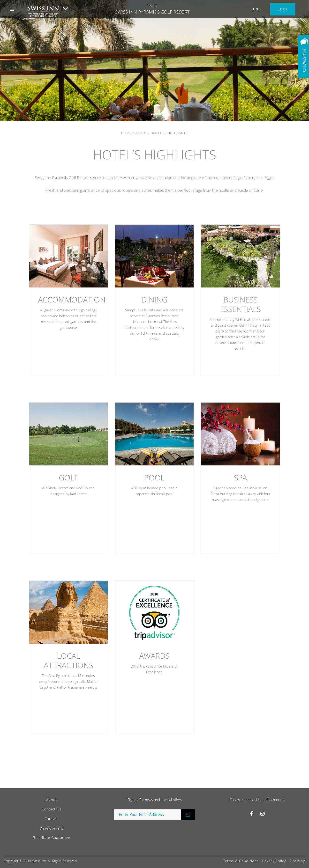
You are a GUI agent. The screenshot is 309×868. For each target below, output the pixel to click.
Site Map (298, 861)
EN (257, 9)
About (141, 133)
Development (52, 828)
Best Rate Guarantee (52, 838)
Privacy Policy (274, 861)
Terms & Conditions (241, 861)
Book (283, 9)
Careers (51, 819)
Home (126, 133)
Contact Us (52, 809)
